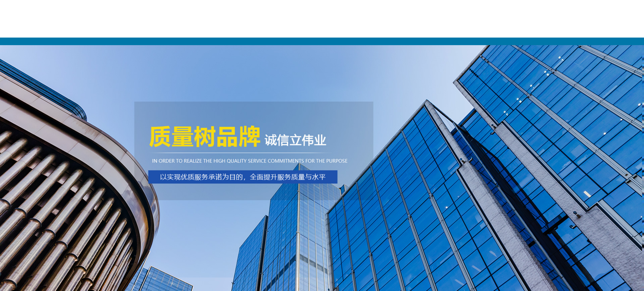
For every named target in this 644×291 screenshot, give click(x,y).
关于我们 (217, 41)
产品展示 (287, 41)
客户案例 (427, 41)
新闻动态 (357, 41)
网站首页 (148, 41)
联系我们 (496, 41)
